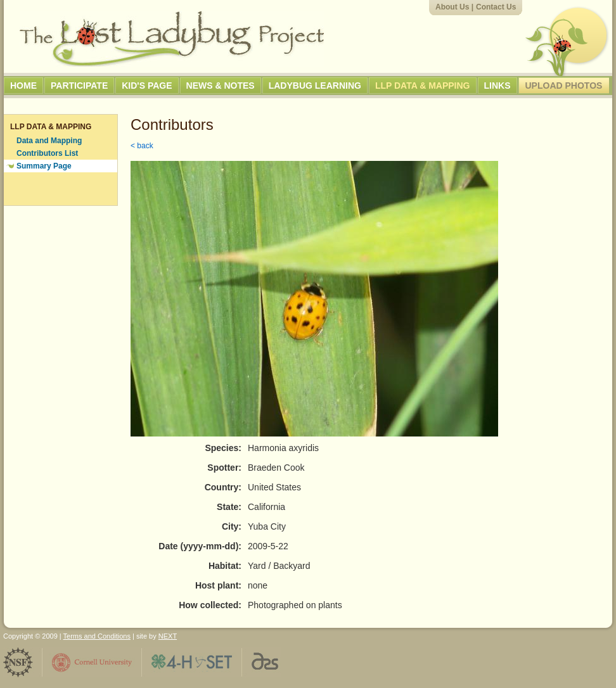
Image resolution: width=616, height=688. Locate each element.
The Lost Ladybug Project (172, 39)
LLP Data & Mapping (423, 86)
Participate (79, 86)
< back (142, 146)
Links (497, 86)
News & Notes (221, 86)
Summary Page (44, 166)
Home (23, 86)
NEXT (168, 636)
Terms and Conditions (97, 636)
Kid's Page (147, 86)
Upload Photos (564, 86)
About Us (452, 7)
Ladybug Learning (315, 86)
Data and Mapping (49, 141)
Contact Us (496, 7)
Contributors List (47, 153)
